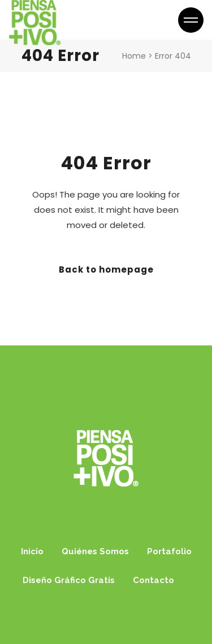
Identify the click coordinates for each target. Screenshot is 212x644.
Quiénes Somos (95, 551)
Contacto (153, 580)
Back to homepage (106, 270)
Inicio (32, 551)
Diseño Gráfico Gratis (69, 580)
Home (134, 56)
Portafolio (169, 551)
